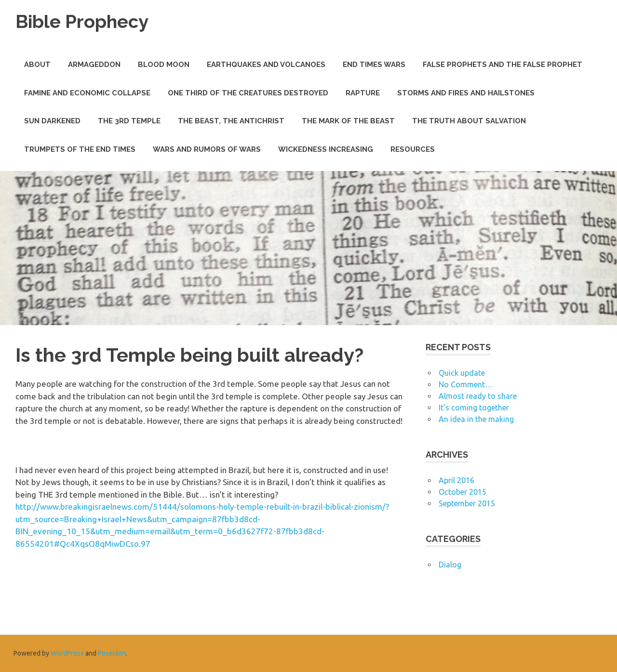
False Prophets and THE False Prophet (503, 65)
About (37, 65)
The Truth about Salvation (469, 121)
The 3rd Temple (129, 121)
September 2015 (467, 503)
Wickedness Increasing (326, 149)
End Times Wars (374, 65)
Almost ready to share (478, 396)
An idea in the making (476, 419)
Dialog (450, 565)
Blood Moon (164, 65)
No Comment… (466, 384)
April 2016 (456, 480)
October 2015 (463, 492)
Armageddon (94, 65)
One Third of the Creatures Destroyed (248, 93)
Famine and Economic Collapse (87, 93)
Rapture (363, 93)
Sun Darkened (52, 121)
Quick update (462, 373)
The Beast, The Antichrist (231, 121)
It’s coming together (474, 408)
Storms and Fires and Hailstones (466, 93)
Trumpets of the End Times (80, 149)
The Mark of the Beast (348, 121)
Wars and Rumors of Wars (207, 149)
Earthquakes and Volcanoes (266, 65)
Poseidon (112, 653)
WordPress (67, 653)
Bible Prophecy (82, 21)
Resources (413, 149)
